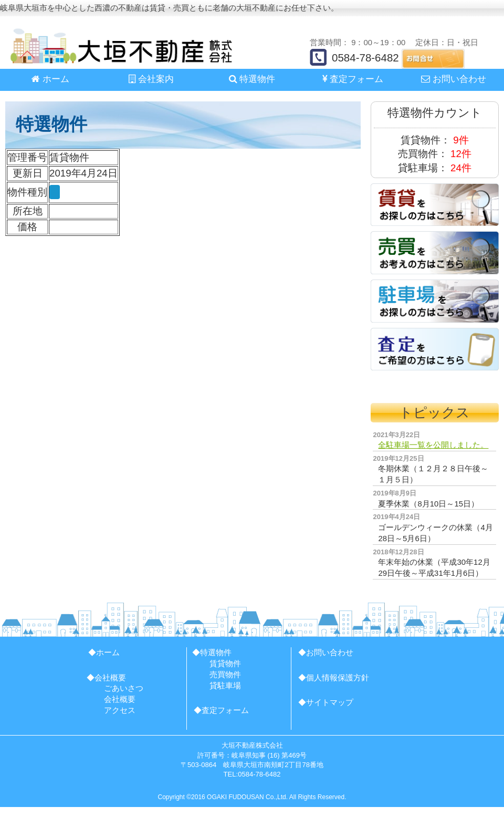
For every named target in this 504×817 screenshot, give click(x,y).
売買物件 (225, 674)
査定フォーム (353, 79)
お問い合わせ (454, 79)
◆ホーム (104, 652)
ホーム (50, 79)
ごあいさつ (124, 688)
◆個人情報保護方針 (334, 678)
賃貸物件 (225, 663)
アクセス (120, 710)
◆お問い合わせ (326, 652)
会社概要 (120, 699)
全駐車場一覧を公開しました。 (433, 445)
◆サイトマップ (326, 702)
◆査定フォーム (221, 710)
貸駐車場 (225, 685)
